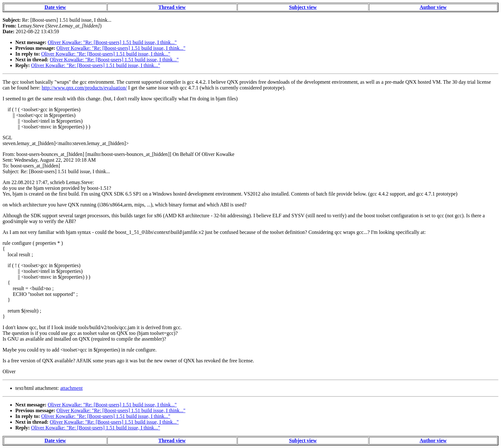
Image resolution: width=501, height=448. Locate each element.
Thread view (172, 7)
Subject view (303, 7)
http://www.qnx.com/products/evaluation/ (84, 88)
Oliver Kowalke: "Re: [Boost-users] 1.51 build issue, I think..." (112, 42)
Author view (433, 7)
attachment (71, 388)
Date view (55, 7)
